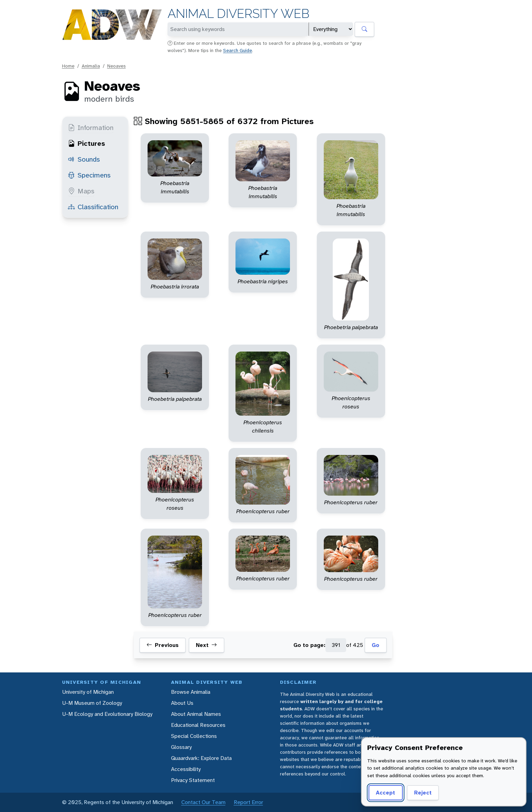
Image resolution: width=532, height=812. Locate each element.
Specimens (89, 175)
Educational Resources (198, 725)
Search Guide (238, 50)
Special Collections (194, 736)
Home (68, 66)
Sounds (84, 159)
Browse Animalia (191, 692)
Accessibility (186, 769)
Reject (423, 793)
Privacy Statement (193, 780)
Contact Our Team (203, 802)
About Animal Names (196, 714)
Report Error (248, 802)
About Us (182, 703)
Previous (163, 645)
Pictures (87, 143)
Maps (81, 191)
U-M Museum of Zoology (92, 703)
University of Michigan (88, 692)
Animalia (91, 66)
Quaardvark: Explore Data (201, 758)
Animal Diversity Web (238, 14)
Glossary (181, 747)
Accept (385, 793)
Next (206, 645)
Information (91, 128)
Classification (93, 207)
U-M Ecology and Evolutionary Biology (107, 714)
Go (375, 645)
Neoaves (117, 66)
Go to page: (309, 645)
